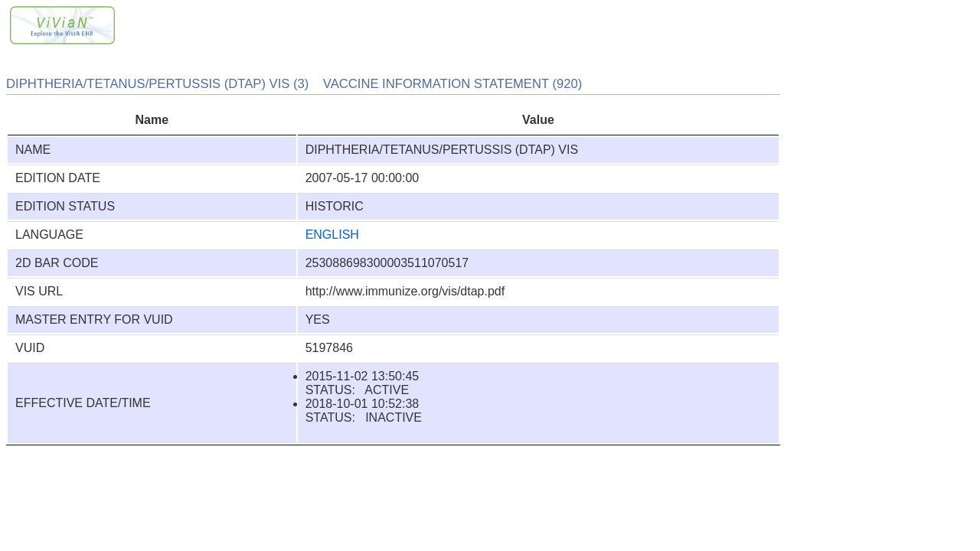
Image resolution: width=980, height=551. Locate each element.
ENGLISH (332, 235)
